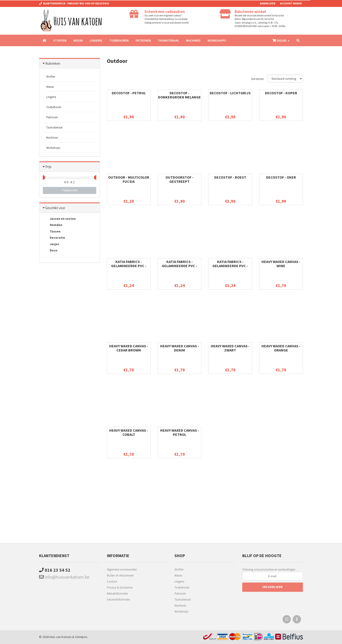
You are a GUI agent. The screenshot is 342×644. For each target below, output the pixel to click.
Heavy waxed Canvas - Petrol (180, 432)
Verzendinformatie (118, 600)
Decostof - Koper (281, 93)
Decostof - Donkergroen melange (179, 95)
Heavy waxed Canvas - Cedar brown (129, 348)
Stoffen (60, 40)
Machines (193, 40)
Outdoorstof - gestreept (179, 179)
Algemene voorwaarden (122, 569)
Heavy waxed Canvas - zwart (230, 348)
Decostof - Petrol (129, 93)
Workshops (217, 40)
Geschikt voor (55, 208)
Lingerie (96, 40)
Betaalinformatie (117, 594)
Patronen (143, 40)
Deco (50, 251)
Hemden (53, 225)
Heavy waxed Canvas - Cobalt (129, 432)
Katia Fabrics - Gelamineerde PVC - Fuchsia (129, 266)
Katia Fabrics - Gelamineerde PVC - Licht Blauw (230, 266)
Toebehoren (119, 40)
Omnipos (81, 637)
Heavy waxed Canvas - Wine (281, 264)
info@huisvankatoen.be (64, 577)
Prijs (48, 167)
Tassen (52, 232)
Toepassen (69, 190)
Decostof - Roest (230, 177)
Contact (112, 581)
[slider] (43, 177)
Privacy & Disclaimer (120, 588)
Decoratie (54, 238)
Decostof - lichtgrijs (230, 93)
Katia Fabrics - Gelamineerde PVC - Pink (179, 266)
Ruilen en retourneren (120, 575)
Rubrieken (53, 63)
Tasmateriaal (168, 40)
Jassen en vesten (59, 219)
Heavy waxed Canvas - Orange (281, 348)
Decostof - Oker (281, 177)
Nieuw (78, 40)
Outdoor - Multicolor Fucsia (129, 179)
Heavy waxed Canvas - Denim (180, 348)
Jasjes (51, 244)
